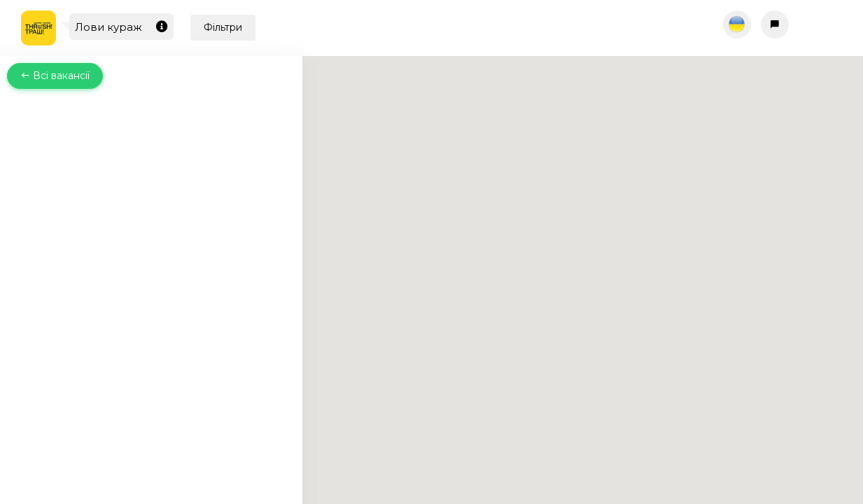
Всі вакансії (55, 76)
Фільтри (223, 27)
